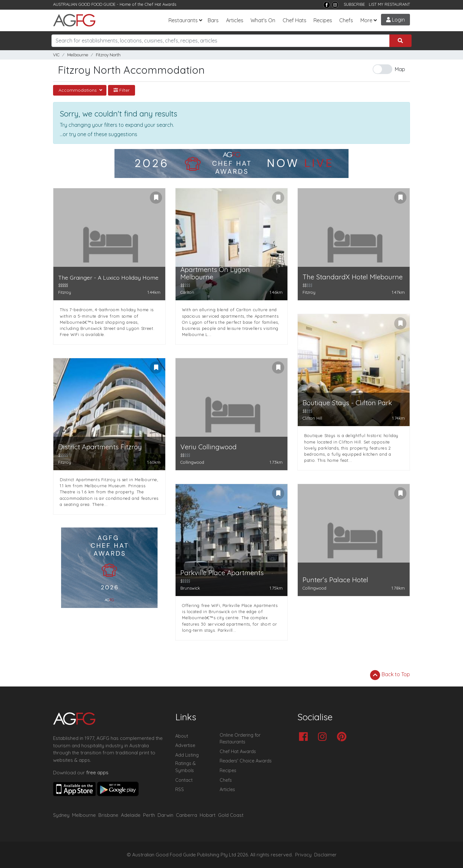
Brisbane (108, 815)
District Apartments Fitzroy (100, 447)
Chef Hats (295, 20)
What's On (263, 20)
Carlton (187, 292)
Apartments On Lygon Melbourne (215, 273)
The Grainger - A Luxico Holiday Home (108, 278)
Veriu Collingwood (209, 447)
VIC (56, 55)
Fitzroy (65, 292)
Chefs (346, 20)
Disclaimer (325, 855)
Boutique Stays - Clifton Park (347, 403)
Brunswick (190, 588)
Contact (184, 780)
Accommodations (78, 90)
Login (395, 20)
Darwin (165, 815)
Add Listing (187, 755)
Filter (122, 90)
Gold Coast (231, 815)
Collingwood (192, 462)
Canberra (186, 815)
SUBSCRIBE (354, 4)
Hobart (208, 815)
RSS (180, 789)
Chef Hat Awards (160, 4)
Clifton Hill (312, 418)
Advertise (185, 745)
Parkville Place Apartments (222, 573)
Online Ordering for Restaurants (240, 739)
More (366, 20)
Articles (235, 20)
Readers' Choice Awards (246, 761)
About (182, 736)
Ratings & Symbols (186, 767)
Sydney (61, 815)
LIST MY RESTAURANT (389, 4)
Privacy (303, 855)
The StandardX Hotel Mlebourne (353, 277)
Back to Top (390, 675)
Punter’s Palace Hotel (335, 580)
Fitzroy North (108, 55)
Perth (149, 815)
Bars (213, 20)
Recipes (323, 20)
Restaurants (183, 20)
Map (400, 69)
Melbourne (78, 55)
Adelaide (131, 815)
